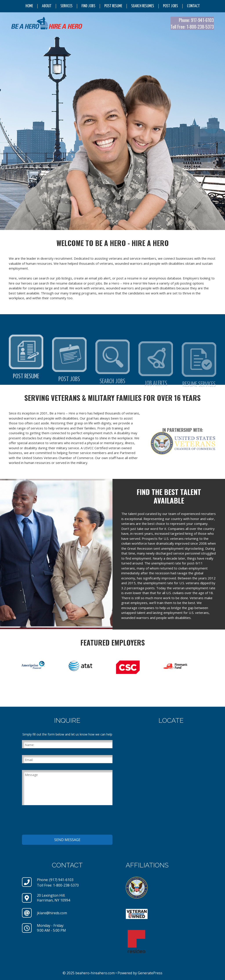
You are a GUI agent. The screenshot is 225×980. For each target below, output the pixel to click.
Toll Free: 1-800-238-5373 (192, 27)
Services (66, 6)
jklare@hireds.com (52, 913)
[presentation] (55, 821)
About (47, 6)
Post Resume (113, 6)
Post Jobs (171, 6)
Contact (193, 6)
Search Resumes (143, 6)
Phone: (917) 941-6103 (55, 880)
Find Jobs (88, 6)
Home (29, 6)
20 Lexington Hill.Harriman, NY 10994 (54, 898)
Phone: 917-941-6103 (196, 20)
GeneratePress (150, 973)
